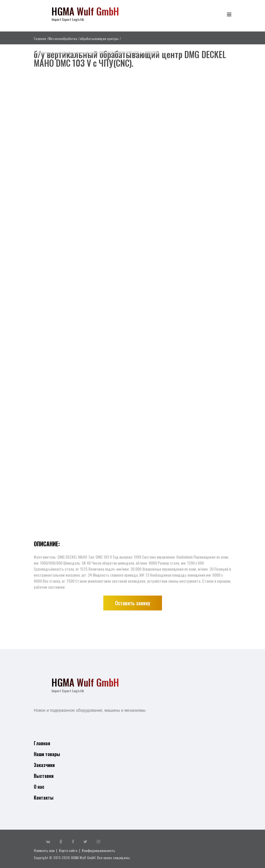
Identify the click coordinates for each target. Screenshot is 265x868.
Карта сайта (68, 850)
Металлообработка (63, 38)
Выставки (44, 776)
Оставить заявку (133, 603)
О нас (39, 787)
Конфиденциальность (98, 850)
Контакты (44, 798)
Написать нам (44, 850)
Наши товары (47, 754)
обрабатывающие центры (99, 38)
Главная (40, 38)
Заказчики (44, 765)
